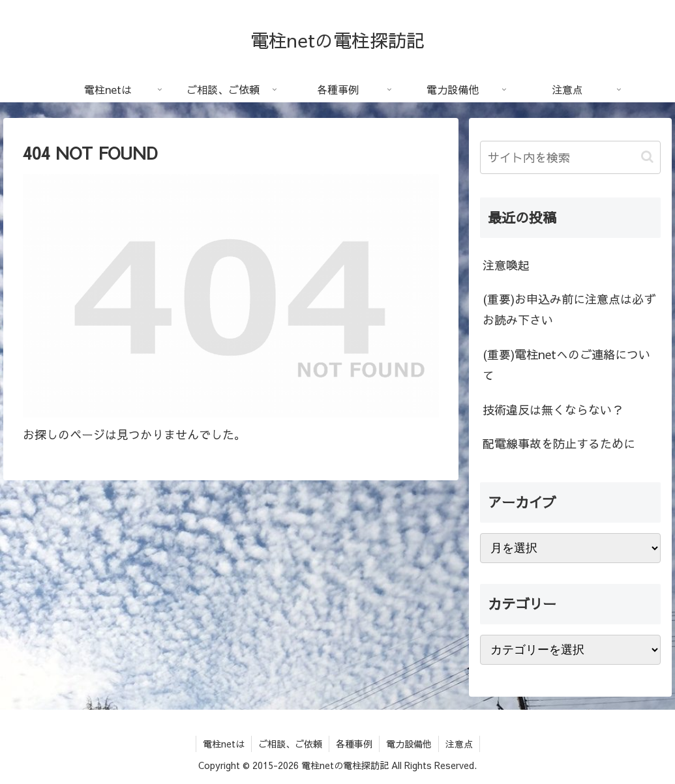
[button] (647, 157)
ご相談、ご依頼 (290, 744)
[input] (570, 157)
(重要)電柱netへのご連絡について (566, 365)
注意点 (459, 744)
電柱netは (224, 744)
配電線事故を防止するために (559, 443)
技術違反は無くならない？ (553, 410)
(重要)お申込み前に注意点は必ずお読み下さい (569, 309)
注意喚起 (506, 265)
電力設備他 (409, 744)
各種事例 (354, 744)
